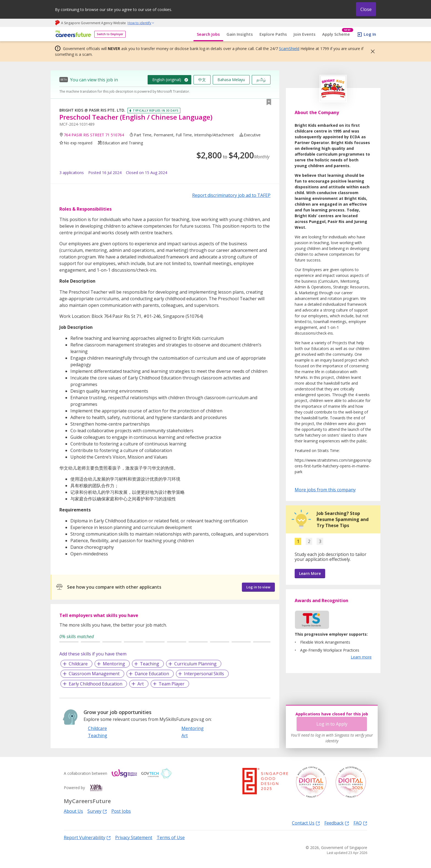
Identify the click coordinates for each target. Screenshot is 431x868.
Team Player (172, 684)
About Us (73, 811)
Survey (97, 811)
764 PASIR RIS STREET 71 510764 (94, 135)
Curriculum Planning (195, 664)
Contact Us (306, 823)
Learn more (361, 657)
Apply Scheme (338, 34)
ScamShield (289, 49)
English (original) (167, 80)
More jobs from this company (325, 489)
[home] (72, 34)
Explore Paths (273, 34)
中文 (202, 80)
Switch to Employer (110, 34)
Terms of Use (171, 837)
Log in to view (258, 587)
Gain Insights (240, 34)
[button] (371, 51)
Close (366, 9)
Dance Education (152, 674)
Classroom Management (94, 674)
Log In (370, 34)
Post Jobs (121, 811)
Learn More (310, 573)
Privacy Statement (134, 837)
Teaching (150, 664)
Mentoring (114, 664)
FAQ (360, 823)
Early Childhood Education (96, 684)
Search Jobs (208, 34)
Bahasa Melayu (231, 80)
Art (141, 684)
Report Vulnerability (87, 837)
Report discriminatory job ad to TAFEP (231, 195)
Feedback (337, 823)
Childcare (78, 664)
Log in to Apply (332, 724)
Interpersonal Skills (204, 674)
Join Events (305, 34)
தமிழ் (261, 80)
